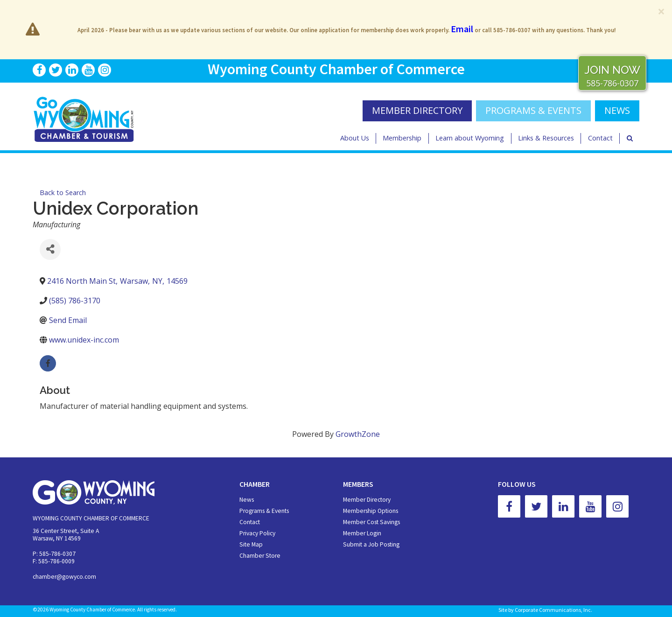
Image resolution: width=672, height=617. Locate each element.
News (247, 500)
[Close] (661, 11)
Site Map (251, 544)
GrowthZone (358, 434)
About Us (355, 138)
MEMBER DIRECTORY (417, 110)
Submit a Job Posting (371, 544)
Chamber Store (260, 556)
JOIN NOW (612, 70)
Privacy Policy (257, 533)
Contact (600, 138)
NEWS (617, 110)
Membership (402, 138)
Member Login (362, 533)
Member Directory (367, 500)
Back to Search (63, 193)
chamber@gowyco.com (64, 577)
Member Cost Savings (371, 522)
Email (462, 29)
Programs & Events (533, 110)
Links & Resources (546, 138)
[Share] (50, 249)
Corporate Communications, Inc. (553, 610)
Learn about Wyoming (470, 138)
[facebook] (48, 363)
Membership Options (371, 511)
